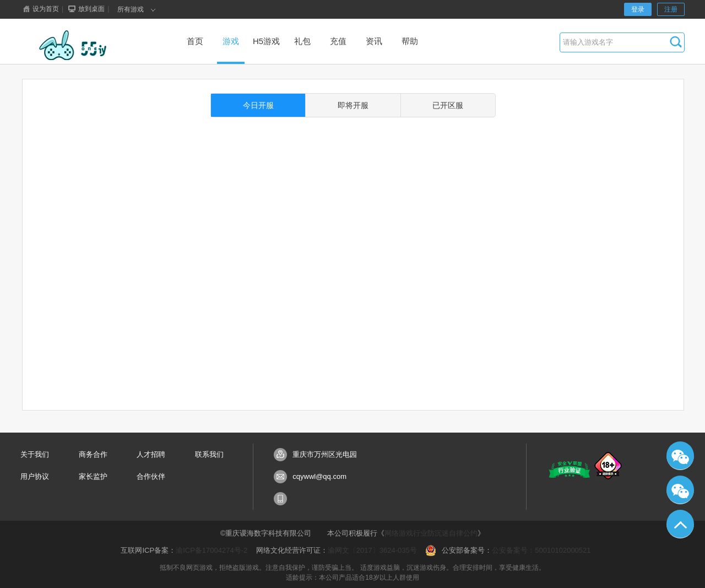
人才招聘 (151, 454)
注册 (671, 9)
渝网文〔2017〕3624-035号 (372, 550)
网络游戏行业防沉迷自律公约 (431, 533)
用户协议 (35, 476)
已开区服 (448, 105)
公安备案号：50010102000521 (541, 550)
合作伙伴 (151, 476)
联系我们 (209, 454)
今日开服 (258, 105)
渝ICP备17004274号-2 (211, 550)
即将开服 (353, 105)
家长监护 (93, 476)
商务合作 (93, 454)
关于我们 (35, 454)
